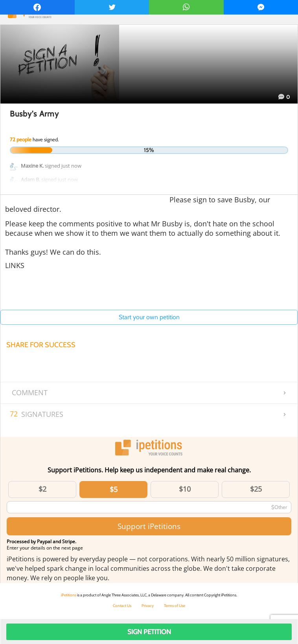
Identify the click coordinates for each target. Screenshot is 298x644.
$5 (114, 489)
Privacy (148, 606)
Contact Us (122, 606)
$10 (185, 489)
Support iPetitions (149, 526)
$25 (256, 489)
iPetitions (69, 595)
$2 (42, 489)
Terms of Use (175, 606)
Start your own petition (149, 317)
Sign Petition (149, 632)
